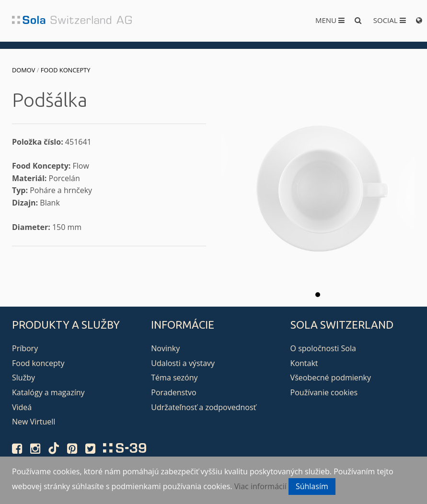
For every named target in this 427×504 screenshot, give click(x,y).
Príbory (25, 348)
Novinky (165, 348)
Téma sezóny (174, 378)
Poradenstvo (173, 392)
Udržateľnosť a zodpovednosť (203, 407)
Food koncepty (66, 70)
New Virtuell (34, 422)
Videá (22, 407)
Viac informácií (260, 486)
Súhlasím (312, 486)
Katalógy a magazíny (48, 392)
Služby (23, 378)
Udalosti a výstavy (183, 363)
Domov (23, 70)
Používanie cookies (324, 392)
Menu (330, 20)
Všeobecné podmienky (331, 378)
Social (390, 20)
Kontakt (304, 363)
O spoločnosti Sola (323, 348)
